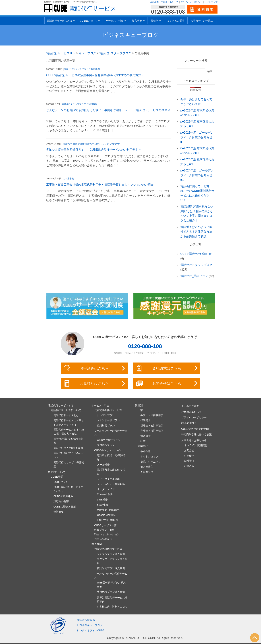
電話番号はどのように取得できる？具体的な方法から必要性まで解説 (196, 232)
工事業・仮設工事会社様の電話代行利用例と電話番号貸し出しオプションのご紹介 (100, 185)
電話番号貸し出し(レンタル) (111, 472)
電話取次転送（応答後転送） (111, 457)
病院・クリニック (151, 462)
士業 (140, 410)
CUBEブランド (62, 482)
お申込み (189, 466)
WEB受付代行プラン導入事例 (111, 585)
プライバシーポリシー (191, 2)
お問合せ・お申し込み (194, 440)
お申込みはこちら (95, 368)
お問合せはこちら (167, 384)
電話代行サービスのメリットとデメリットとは (69, 422)
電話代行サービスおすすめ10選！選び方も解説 (69, 432)
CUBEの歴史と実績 (65, 507)
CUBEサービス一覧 (105, 525)
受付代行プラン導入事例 (111, 592)
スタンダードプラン (108, 420)
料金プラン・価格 (104, 530)
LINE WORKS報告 (107, 520)
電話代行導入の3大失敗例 (68, 448)
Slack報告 (103, 505)
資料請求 (189, 461)
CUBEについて (90, 21)
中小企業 (146, 451)
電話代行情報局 (86, 620)
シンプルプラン (106, 415)
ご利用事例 (94, 69)
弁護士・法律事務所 (152, 415)
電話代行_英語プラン (194, 276)
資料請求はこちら (167, 368)
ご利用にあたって (170, 2)
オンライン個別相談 (195, 445)
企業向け (143, 446)
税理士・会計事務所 (152, 426)
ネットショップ (149, 456)
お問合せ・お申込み (202, 21)
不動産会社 (147, 472)
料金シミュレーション (107, 534)
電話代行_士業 (70, 144)
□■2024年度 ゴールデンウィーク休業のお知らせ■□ (197, 175)
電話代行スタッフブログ (76, 69)
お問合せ (189, 450)
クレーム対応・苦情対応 (111, 484)
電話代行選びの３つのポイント (69, 455)
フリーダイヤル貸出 (108, 479)
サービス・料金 (116, 21)
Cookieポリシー (190, 423)
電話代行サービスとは (61, 21)
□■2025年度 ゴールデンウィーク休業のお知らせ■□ (197, 137)
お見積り (189, 456)
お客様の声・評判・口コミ (112, 607)
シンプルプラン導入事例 (111, 554)
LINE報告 (102, 500)
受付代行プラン (106, 445)
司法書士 (146, 436)
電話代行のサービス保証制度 (69, 464)
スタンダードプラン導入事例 (112, 561)
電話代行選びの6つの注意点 (68, 441)
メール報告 (103, 465)
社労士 (144, 441)
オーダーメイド (106, 489)
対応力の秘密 (61, 501)
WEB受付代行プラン (109, 440)
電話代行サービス (93, 9)
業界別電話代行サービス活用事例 (112, 600)
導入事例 (138, 21)
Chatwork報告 (105, 494)
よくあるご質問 (176, 21)
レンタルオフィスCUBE (91, 630)
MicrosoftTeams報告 (108, 510)
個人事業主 (147, 467)
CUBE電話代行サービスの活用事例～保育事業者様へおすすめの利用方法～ (95, 75)
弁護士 (81, 144)
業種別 (156, 21)
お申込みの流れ (103, 539)
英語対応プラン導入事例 (111, 568)
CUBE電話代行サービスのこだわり (68, 489)
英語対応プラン (106, 426)
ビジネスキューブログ (131, 35)
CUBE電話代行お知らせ (196, 254)
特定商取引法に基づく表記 (196, 434)
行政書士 (146, 420)
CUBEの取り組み (63, 496)
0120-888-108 (145, 346)
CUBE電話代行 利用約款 (195, 429)
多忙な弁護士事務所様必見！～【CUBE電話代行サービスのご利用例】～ (94, 150)
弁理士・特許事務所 (152, 431)
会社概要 (154, 2)
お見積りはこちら (95, 384)
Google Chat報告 (107, 515)
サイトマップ (211, 2)
